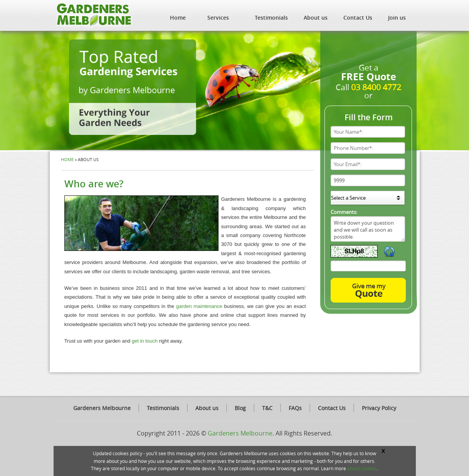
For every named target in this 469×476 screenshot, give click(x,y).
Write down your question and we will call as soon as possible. (368, 229)
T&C (267, 408)
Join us (397, 18)
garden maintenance (199, 306)
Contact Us (358, 18)
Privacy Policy (379, 408)
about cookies (362, 468)
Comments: (344, 212)
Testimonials (271, 18)
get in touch (145, 341)
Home (178, 18)
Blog (240, 408)
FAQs (295, 408)
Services (218, 18)
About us (316, 18)
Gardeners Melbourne (102, 408)
